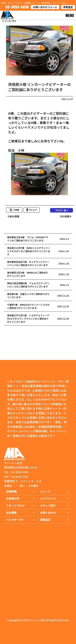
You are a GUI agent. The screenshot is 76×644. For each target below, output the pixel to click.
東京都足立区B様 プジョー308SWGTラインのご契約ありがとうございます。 (28, 239)
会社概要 (11, 513)
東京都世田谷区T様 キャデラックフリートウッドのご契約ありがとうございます (28, 263)
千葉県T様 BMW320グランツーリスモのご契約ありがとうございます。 (28, 306)
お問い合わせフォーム (45, 7)
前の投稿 (14, 216)
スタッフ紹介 (48, 506)
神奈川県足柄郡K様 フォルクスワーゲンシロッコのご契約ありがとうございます (28, 285)
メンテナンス (48, 498)
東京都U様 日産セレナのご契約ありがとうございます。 (28, 296)
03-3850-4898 (17, 7)
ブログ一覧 (61, 210)
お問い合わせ (48, 513)
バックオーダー (15, 520)
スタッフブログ (15, 506)
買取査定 (68, 7)
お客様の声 (13, 498)
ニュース (45, 491)
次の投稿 (65, 216)
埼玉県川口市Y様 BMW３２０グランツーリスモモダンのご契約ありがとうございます (29, 251)
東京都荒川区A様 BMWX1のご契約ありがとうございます (28, 274)
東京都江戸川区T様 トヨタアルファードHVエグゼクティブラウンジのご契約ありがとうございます (28, 319)
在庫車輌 (11, 491)
